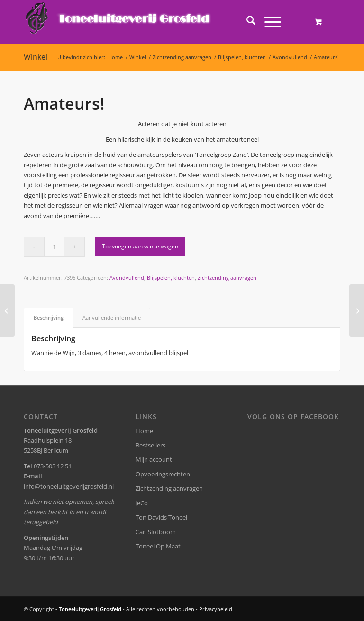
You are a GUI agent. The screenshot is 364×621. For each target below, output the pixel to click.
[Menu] (268, 22)
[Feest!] (357, 310)
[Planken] (7, 310)
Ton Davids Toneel (161, 517)
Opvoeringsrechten (163, 474)
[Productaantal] (54, 247)
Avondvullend (127, 278)
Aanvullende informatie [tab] (112, 317)
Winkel (36, 57)
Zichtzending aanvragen (227, 278)
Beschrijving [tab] (49, 317)
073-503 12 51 (53, 466)
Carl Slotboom (156, 532)
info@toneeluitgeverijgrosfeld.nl (69, 486)
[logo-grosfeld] (119, 22)
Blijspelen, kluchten (171, 278)
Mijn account (154, 459)
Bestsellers (150, 445)
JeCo (142, 503)
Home (144, 431)
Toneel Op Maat (158, 546)
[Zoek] (246, 22)
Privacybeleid (216, 609)
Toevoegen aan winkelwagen (140, 246)
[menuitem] (246, 22)
